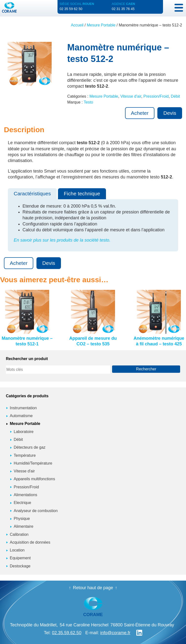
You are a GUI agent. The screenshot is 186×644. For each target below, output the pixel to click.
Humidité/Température (33, 463)
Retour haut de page (93, 588)
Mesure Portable (101, 25)
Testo (88, 102)
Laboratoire (24, 432)
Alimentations (25, 495)
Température (25, 455)
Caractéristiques (32, 193)
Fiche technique (82, 193)
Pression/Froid (156, 96)
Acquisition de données (30, 542)
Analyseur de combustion (36, 511)
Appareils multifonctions (34, 479)
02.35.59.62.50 (67, 633)
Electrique (22, 503)
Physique (22, 519)
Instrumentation (23, 408)
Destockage (20, 566)
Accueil (77, 25)
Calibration (19, 534)
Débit (175, 96)
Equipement (20, 558)
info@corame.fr (115, 633)
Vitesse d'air (131, 96)
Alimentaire (23, 526)
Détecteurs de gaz (30, 447)
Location (17, 550)
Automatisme (21, 416)
